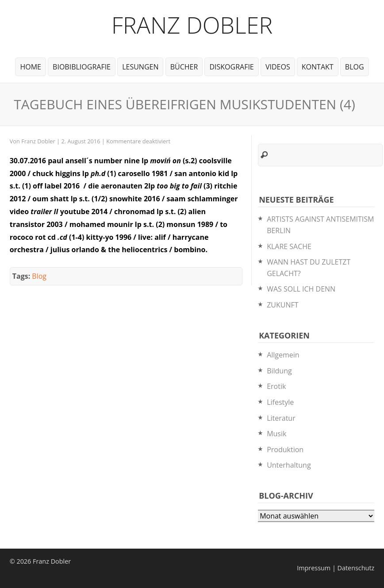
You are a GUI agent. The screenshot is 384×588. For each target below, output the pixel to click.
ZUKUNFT (282, 305)
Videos (278, 67)
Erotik (276, 386)
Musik (276, 434)
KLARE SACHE (289, 246)
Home (31, 67)
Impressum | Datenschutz (336, 568)
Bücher (184, 67)
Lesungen (140, 67)
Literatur (281, 418)
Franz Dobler (192, 25)
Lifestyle (280, 402)
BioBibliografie (82, 67)
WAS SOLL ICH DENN (301, 289)
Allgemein (283, 355)
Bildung (279, 371)
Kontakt (318, 67)
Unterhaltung (289, 465)
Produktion (285, 450)
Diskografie (231, 67)
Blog (355, 67)
